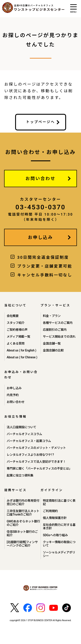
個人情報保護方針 (55, 518)
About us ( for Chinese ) (22, 357)
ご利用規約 (50, 511)
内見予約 (13, 395)
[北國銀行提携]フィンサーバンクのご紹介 (22, 544)
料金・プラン (52, 316)
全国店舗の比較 (53, 350)
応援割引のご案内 (55, 330)
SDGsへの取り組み (56, 535)
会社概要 (13, 316)
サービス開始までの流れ (59, 337)
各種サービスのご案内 (58, 323)
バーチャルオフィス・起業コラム (29, 441)
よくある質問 (16, 343)
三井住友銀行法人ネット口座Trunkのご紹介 (23, 513)
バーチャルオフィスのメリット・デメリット (36, 448)
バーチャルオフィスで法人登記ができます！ (36, 462)
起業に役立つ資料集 (20, 475)
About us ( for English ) (21, 350)
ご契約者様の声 (17, 330)
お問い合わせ (40, 179)
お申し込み (41, 237)
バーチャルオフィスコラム (24, 434)
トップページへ (40, 122)
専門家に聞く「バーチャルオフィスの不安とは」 (39, 469)
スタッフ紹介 (16, 323)
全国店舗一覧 (52, 343)
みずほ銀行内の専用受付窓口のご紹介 (23, 502)
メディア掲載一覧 (18, 337)
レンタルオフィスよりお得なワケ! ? (30, 455)
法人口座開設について (21, 427)
